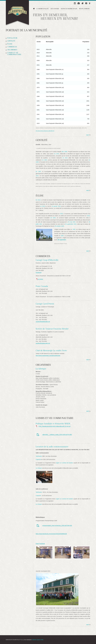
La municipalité (42, 9)
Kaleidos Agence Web (38, 640)
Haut (88, 135)
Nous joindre (84, 9)
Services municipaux (69, 9)
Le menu (39, 279)
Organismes (12, 50)
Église (10, 44)
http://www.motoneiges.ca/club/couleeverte (48, 356)
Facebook (39, 273)
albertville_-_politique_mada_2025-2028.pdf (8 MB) (57, 435)
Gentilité (11, 41)
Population (12, 38)
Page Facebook (40, 544)
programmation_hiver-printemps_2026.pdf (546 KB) (57, 526)
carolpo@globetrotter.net (43, 322)
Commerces (12, 47)
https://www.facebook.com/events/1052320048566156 (51, 534)
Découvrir (55, 9)
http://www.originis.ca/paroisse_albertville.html (45, 131)
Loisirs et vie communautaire (14, 54)
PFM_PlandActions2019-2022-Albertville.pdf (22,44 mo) (54, 426)
